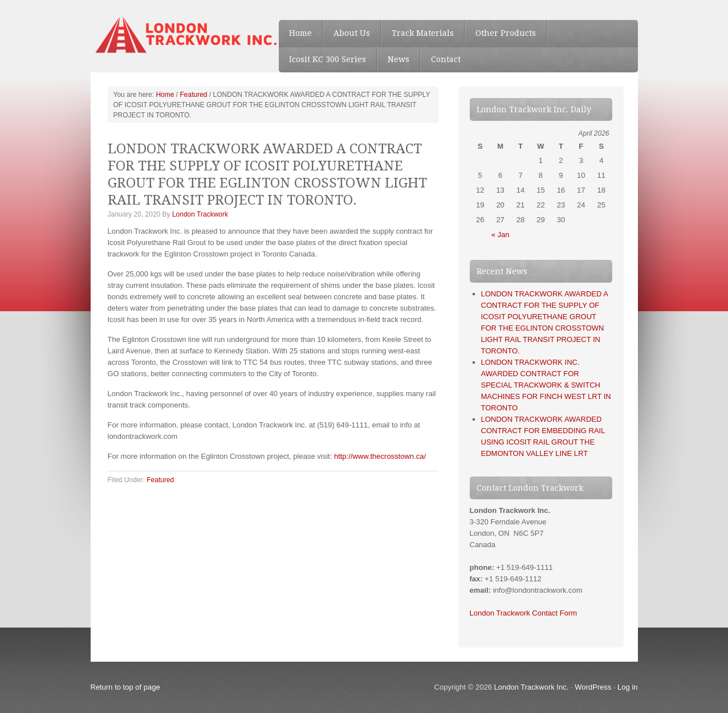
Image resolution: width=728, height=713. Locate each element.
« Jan (501, 235)
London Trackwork (200, 214)
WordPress (593, 687)
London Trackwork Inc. (532, 687)
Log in (627, 687)
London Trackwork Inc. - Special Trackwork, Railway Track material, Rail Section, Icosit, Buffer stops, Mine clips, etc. (176, 34)
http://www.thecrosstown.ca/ (380, 456)
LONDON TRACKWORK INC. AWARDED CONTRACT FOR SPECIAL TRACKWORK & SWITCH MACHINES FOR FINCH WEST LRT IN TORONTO (546, 385)
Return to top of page (125, 687)
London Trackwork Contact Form (524, 613)
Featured (160, 480)
